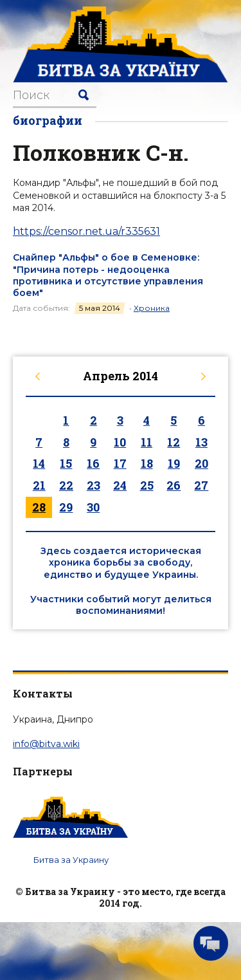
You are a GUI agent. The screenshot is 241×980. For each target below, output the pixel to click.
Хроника (152, 308)
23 (94, 485)
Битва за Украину (71, 860)
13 (201, 442)
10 (120, 442)
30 (93, 507)
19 (174, 463)
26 (174, 485)
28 (39, 507)
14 (39, 463)
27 (201, 485)
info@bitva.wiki (46, 744)
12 (174, 442)
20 (201, 463)
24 (120, 485)
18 (147, 463)
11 (147, 442)
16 (93, 463)
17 (120, 463)
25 (147, 485)
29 (66, 507)
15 (66, 463)
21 (39, 485)
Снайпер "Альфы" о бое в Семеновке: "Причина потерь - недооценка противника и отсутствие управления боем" (108, 275)
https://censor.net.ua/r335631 (86, 231)
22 (66, 485)
